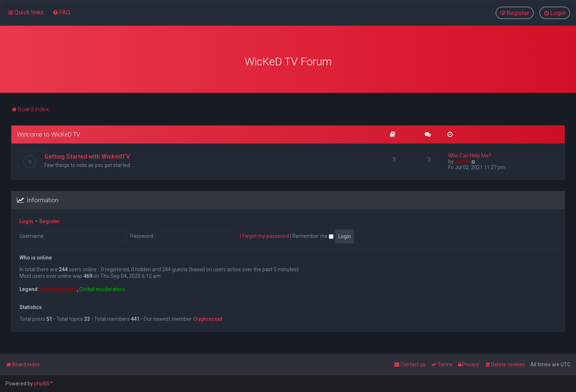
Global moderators (102, 288)
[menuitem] (62, 12)
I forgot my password (264, 235)
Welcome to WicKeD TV (48, 134)
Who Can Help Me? (470, 155)
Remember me (313, 235)
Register (50, 221)
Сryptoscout (208, 318)
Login (26, 221)
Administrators (58, 288)
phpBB (42, 384)
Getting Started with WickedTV (87, 156)
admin (462, 161)
